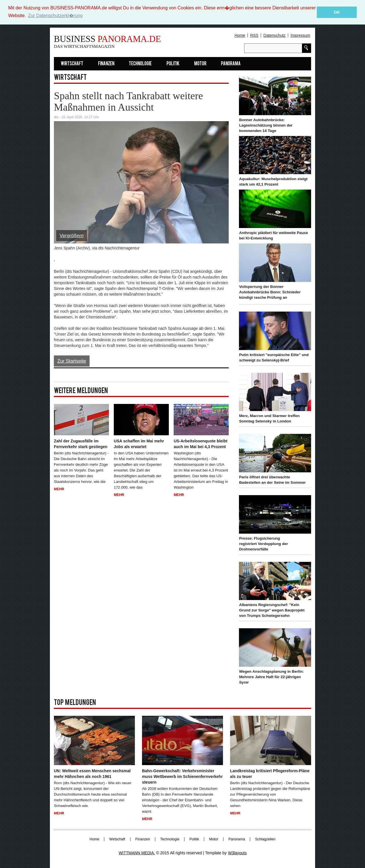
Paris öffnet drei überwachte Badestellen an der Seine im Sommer (272, 479)
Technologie (140, 64)
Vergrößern (72, 236)
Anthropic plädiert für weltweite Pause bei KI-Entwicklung (273, 235)
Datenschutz (275, 35)
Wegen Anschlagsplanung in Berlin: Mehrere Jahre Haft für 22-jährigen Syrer (271, 677)
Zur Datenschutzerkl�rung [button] (55, 16)
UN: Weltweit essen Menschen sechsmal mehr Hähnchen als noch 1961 (92, 774)
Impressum (300, 35)
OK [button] (337, 12)
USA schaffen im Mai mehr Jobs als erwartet (139, 444)
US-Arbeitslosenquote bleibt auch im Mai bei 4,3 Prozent (200, 444)
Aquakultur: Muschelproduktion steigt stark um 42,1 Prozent (273, 182)
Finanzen (106, 64)
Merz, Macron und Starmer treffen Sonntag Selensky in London (269, 418)
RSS (254, 35)
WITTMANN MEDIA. (137, 853)
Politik (173, 64)
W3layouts (237, 853)
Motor (200, 64)
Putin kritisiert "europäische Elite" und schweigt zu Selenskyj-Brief (274, 357)
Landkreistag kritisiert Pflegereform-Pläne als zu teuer (270, 774)
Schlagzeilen (265, 839)
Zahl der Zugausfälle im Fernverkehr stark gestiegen (81, 444)
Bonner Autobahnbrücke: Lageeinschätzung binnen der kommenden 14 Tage (266, 125)
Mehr (59, 489)
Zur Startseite (72, 361)
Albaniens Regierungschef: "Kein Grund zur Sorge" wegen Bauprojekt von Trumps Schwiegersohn (272, 610)
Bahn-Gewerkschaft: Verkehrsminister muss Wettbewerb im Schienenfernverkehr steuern (182, 776)
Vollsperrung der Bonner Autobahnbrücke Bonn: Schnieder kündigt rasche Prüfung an (270, 292)
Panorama (231, 64)
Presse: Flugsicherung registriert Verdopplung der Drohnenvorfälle (263, 543)
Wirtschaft (72, 64)
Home (240, 35)
